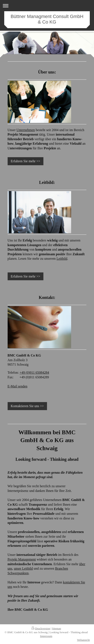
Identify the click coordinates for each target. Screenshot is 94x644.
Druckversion (41, 628)
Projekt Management (22, 559)
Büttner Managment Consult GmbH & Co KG (47, 19)
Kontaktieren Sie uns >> (27, 406)
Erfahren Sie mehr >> (26, 161)
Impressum (46, 636)
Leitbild (62, 259)
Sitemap (57, 628)
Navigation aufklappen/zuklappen (47, 6)
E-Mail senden (18, 386)
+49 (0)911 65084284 (34, 373)
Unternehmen (26, 130)
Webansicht (83, 640)
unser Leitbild (23, 568)
